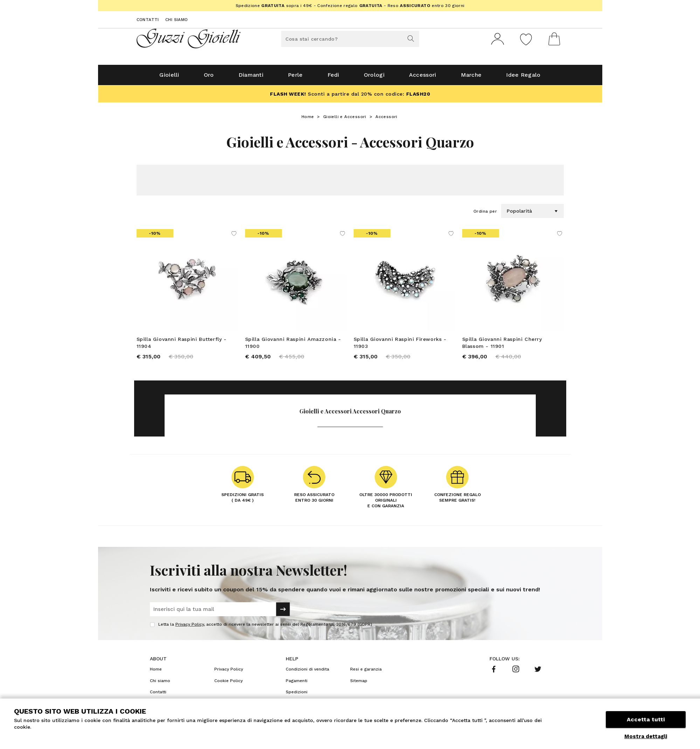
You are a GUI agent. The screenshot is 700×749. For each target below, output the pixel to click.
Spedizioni (297, 696)
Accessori (423, 78)
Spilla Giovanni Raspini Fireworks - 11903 (400, 345)
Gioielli (169, 78)
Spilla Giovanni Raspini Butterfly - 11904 (182, 345)
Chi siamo (177, 20)
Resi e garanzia (366, 673)
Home (308, 119)
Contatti (148, 20)
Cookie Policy (228, 684)
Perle (295, 78)
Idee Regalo (523, 78)
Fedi (333, 78)
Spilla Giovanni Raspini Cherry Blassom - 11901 (502, 345)
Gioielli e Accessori (345, 119)
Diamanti (251, 78)
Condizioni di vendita (307, 673)
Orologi (374, 78)
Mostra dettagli (646, 736)
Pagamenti (297, 684)
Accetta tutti (646, 720)
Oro (209, 78)
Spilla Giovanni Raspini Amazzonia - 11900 (293, 345)
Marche (471, 78)
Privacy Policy (190, 628)
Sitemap (359, 684)
